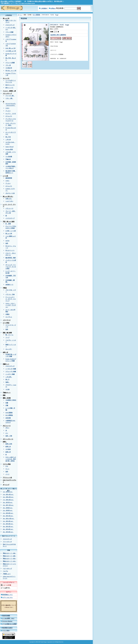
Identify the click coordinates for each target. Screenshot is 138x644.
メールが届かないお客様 (9, 624)
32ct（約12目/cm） (8, 521)
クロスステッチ (10, 25)
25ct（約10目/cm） (8, 513)
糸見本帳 (8, 418)
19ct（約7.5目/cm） (8, 505)
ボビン (7, 428)
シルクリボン (9, 201)
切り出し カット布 (11, 71)
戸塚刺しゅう (7, 574)
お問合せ (53, 8)
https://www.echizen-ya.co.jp (28, 3)
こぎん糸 (8, 139)
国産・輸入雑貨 (7, 333)
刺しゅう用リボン (8, 196)
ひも (7, 466)
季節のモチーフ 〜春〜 (9, 553)
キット (7, 469)
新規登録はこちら (7, 595)
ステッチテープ (7, 93)
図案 (4, 395)
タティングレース (8, 439)
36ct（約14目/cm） (8, 524)
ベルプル (5, 571)
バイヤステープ (10, 218)
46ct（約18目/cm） (8, 532)
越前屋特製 (9, 178)
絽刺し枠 (8, 452)
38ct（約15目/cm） (8, 527)
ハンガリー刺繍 (10, 374)
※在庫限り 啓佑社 (11, 400)
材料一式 (5, 352)
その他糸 (8, 449)
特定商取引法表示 (7, 628)
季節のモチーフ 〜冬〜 (9, 561)
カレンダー (9, 349)
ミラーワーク (7, 320)
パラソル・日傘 (10, 294)
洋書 (7, 405)
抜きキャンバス (10, 85)
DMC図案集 (9, 413)
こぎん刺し (9, 377)
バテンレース (9, 208)
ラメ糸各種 (9, 157)
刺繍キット (6, 364)
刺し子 (7, 379)
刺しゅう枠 (9, 234)
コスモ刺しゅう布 (11, 51)
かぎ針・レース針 (11, 231)
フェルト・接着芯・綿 (9, 91)
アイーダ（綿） (10, 96)
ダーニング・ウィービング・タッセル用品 (11, 267)
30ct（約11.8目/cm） (9, 519)
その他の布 (9, 68)
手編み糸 (8, 159)
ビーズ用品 (6, 323)
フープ (7, 337)
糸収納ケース (9, 285)
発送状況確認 (6, 616)
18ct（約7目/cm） (8, 502)
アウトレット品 (7, 478)
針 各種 (8, 224)
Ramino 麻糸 (9, 149)
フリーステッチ (7, 542)
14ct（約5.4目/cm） (8, 494)
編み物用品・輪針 (11, 258)
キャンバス (6, 78)
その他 (7, 389)
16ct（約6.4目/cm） (8, 497)
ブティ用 (8, 65)
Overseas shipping (7, 621)
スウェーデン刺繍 (11, 372)
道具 (7, 243)
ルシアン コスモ (11, 114)
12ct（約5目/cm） (8, 492)
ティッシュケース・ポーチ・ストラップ (11, 299)
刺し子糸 (8, 137)
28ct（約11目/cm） (8, 516)
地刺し (7, 382)
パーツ (7, 474)
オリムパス (9, 116)
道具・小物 (9, 436)
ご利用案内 (44, 8)
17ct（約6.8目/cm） (8, 500)
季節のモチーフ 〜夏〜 (9, 556)
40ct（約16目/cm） (8, 529)
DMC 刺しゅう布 (10, 48)
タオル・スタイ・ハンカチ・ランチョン (11, 305)
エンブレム (9, 317)
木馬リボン (9, 199)
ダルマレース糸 (10, 193)
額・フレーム (9, 335)
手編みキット (7, 393)
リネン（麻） (9, 98)
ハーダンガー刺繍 (11, 369)
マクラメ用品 (7, 464)
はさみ (7, 241)
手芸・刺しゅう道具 (9, 222)
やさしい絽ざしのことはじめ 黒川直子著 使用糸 (11, 459)
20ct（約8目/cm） (8, 508)
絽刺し (5, 442)
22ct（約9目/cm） (8, 510)
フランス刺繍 (9, 32)
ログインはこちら (7, 597)
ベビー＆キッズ (7, 569)
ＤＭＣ (7, 108)
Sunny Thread (9, 147)
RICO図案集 (9, 415)
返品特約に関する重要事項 (58, 35)
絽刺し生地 (9, 444)
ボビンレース (7, 426)
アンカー (8, 111)
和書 (7, 403)
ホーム (20, 15)
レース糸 (5, 176)
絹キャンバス (9, 88)
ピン (7, 433)
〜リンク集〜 (6, 631)
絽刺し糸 (8, 447)
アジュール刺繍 (10, 63)
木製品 (7, 314)
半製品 (5, 288)
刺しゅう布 (6, 18)
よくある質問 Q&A (8, 618)
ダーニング (6, 485)
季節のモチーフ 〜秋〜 (9, 559)
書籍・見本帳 (7, 398)
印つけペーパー (10, 250)
